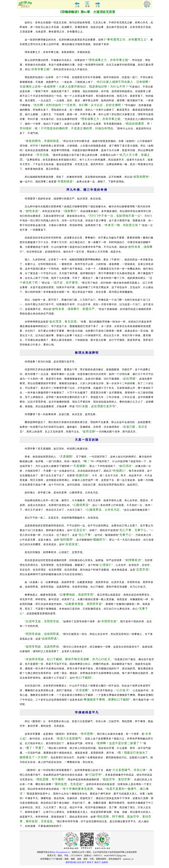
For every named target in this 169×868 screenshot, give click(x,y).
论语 (79, 862)
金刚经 (105, 862)
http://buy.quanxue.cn (61, 852)
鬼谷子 (98, 862)
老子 (84, 862)
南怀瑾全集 (71, 862)
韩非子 (90, 862)
